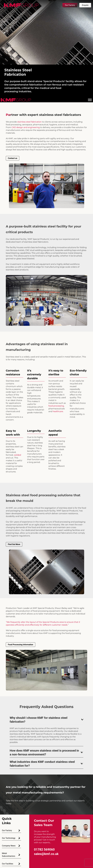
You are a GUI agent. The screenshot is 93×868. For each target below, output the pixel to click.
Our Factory (70, 5)
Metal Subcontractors (9, 855)
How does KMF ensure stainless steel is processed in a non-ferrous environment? (46, 753)
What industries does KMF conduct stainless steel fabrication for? (46, 764)
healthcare (58, 411)
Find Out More (14, 544)
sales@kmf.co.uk (46, 854)
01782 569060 (44, 849)
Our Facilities (8, 864)
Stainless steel (13, 357)
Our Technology (9, 838)
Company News (9, 846)
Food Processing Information (21, 645)
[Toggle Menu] (90, 100)
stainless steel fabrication (29, 122)
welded (17, 455)
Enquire (85, 5)
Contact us (13, 158)
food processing (56, 406)
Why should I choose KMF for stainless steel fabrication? (46, 720)
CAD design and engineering (26, 127)
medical (45, 88)
